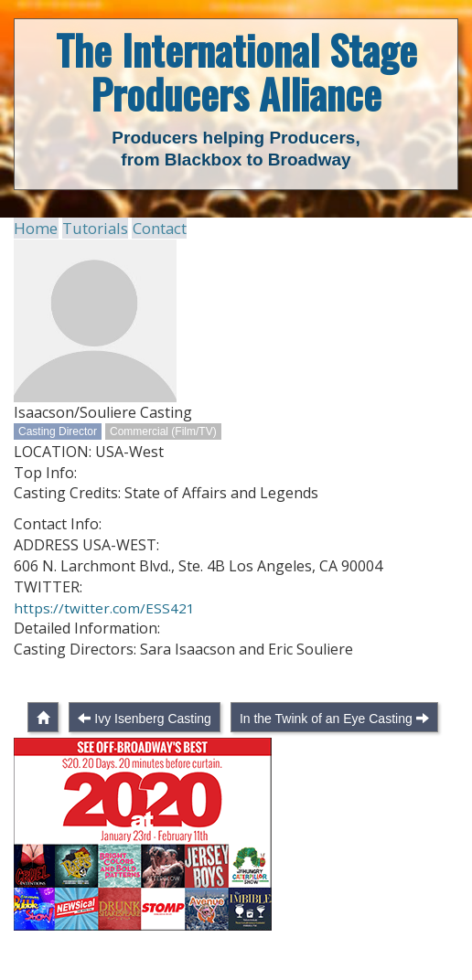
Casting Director (58, 431)
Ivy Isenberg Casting (153, 751)
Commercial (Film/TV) (163, 431)
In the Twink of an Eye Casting (326, 751)
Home (34, 228)
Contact (152, 228)
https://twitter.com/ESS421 (105, 607)
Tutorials (90, 228)
